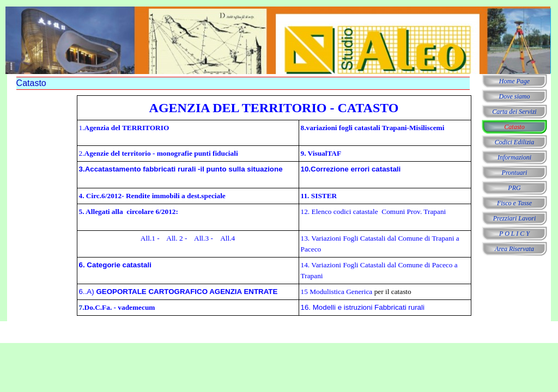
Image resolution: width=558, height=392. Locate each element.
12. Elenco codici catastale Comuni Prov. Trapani (374, 212)
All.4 (228, 238)
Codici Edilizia (514, 142)
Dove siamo (515, 96)
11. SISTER (319, 196)
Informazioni (514, 157)
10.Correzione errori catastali (351, 169)
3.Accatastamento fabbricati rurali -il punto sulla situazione (181, 169)
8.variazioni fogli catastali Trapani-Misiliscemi (373, 128)
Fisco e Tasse (514, 203)
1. (124, 128)
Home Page (514, 81)
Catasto (514, 127)
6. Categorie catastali (115, 265)
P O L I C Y (514, 234)
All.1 (148, 238)
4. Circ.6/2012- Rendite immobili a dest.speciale (152, 196)
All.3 (201, 238)
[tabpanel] (274, 206)
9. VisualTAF (321, 153)
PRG (514, 188)
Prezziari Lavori (515, 218)
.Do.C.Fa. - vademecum (119, 307)
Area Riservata (514, 249)
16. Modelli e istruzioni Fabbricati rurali (363, 307)
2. (159, 153)
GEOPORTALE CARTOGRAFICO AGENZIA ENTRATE (186, 292)
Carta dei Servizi (514, 112)
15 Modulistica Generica (337, 292)
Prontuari (515, 173)
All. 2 (174, 238)
